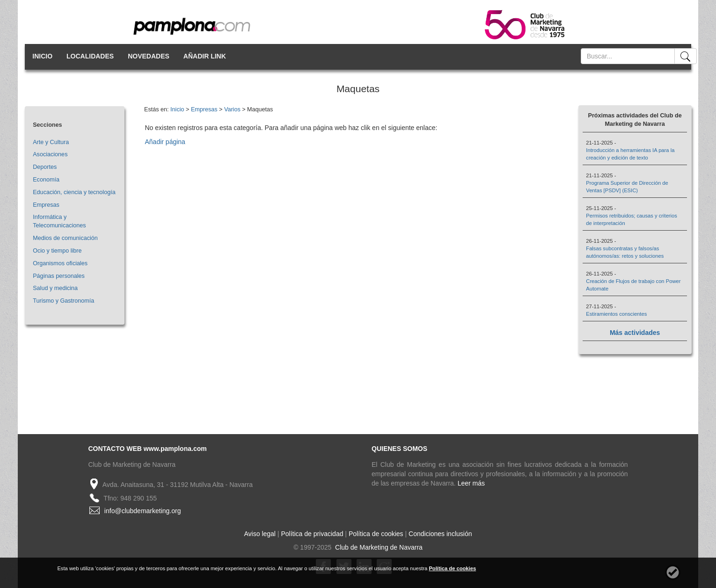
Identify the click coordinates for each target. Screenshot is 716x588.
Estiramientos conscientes (616, 314)
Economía (46, 180)
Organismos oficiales (60, 263)
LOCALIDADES (90, 56)
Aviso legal (260, 534)
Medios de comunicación (65, 238)
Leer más (471, 483)
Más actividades (635, 333)
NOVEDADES (149, 56)
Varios (232, 109)
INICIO (42, 56)
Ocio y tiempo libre (57, 251)
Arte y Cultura (51, 142)
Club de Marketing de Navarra (378, 547)
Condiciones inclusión (440, 534)
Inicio (177, 109)
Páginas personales (59, 276)
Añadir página (165, 142)
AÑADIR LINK (205, 56)
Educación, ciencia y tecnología (74, 192)
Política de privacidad (312, 534)
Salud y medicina (55, 288)
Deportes (45, 167)
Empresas (46, 205)
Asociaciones (50, 154)
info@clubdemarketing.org (143, 511)
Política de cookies (376, 534)
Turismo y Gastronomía (63, 301)
